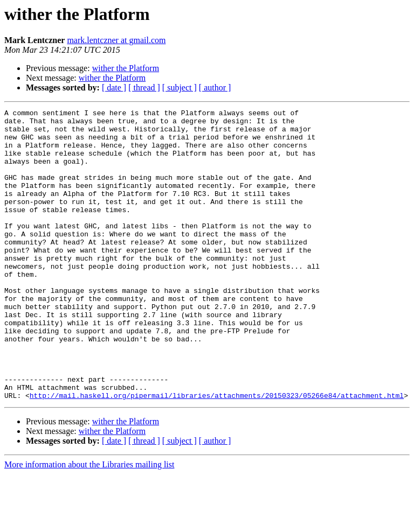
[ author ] (215, 87)
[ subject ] (180, 87)
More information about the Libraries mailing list (89, 523)
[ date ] (114, 87)
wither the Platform (126, 68)
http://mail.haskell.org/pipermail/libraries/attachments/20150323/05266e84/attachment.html (217, 453)
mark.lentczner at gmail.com (116, 40)
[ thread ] (144, 87)
